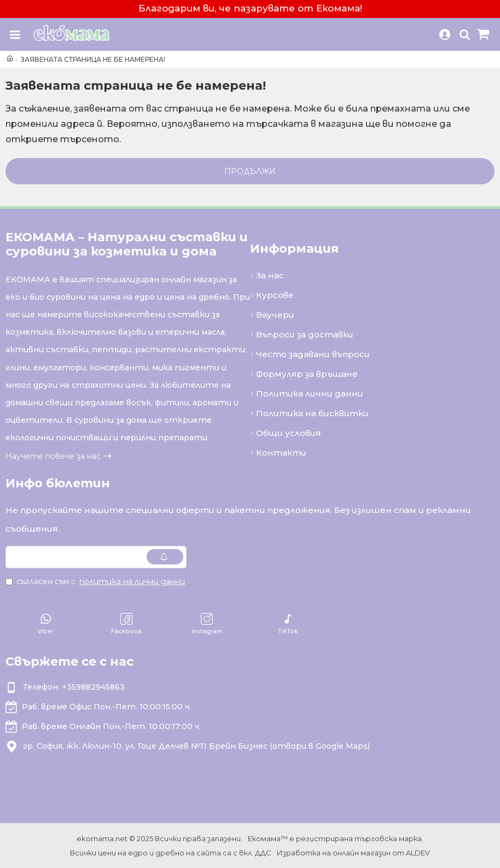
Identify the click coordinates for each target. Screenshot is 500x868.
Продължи (250, 171)
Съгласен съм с (96, 581)
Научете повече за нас (53, 456)
